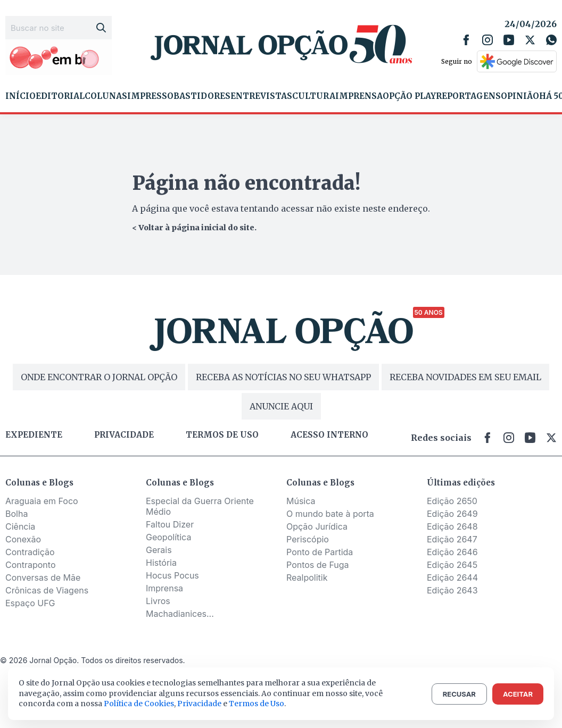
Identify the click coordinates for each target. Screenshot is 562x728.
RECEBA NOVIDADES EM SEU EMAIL (465, 377)
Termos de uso (222, 435)
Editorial (60, 96)
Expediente (34, 435)
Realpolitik (307, 578)
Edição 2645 (452, 565)
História (161, 563)
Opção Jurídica (317, 526)
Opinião (520, 96)
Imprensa (359, 96)
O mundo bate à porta (330, 514)
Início (20, 96)
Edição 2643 (452, 590)
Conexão (23, 539)
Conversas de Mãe (43, 578)
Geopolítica (168, 537)
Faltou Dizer (170, 524)
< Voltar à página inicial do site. (194, 228)
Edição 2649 (452, 514)
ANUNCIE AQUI (281, 406)
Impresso (150, 96)
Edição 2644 (452, 578)
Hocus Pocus (172, 575)
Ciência (20, 526)
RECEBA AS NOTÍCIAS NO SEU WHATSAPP (283, 377)
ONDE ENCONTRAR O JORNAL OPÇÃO (99, 377)
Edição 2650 (452, 501)
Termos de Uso (257, 704)
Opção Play (409, 96)
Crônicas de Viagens (47, 590)
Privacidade (124, 435)
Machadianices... (180, 614)
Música (301, 501)
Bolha (16, 514)
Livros (158, 601)
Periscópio (308, 539)
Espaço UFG (30, 603)
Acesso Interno (329, 435)
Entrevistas (261, 96)
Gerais (159, 550)
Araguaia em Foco (42, 501)
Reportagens (468, 96)
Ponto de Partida (320, 552)
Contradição (30, 552)
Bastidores (202, 96)
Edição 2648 (452, 526)
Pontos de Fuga (318, 565)
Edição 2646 (452, 552)
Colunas (106, 96)
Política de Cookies (139, 704)
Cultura (314, 96)
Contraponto (31, 565)
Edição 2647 (452, 539)
